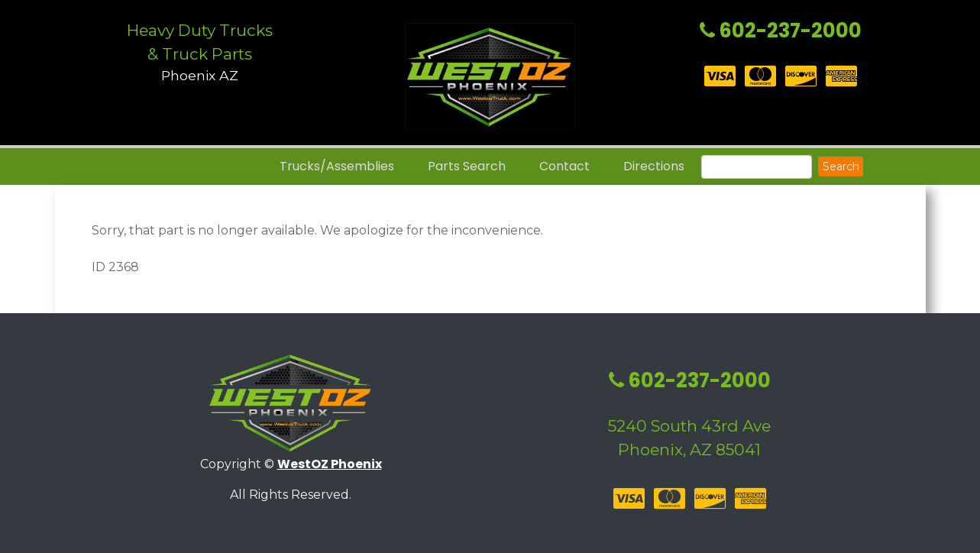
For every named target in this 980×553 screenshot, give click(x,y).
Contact (564, 166)
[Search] (757, 167)
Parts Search (467, 166)
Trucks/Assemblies (337, 166)
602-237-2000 (781, 31)
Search (841, 167)
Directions (654, 166)
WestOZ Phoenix (330, 464)
